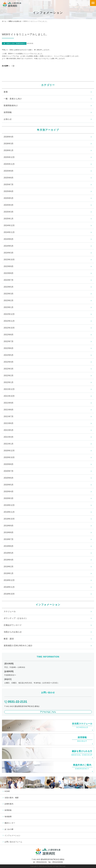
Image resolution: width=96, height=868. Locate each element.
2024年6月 (9, 239)
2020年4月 (9, 492)
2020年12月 (9, 451)
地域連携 (8, 817)
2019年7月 (9, 539)
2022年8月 (9, 335)
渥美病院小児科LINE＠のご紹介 (18, 646)
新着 (6, 92)
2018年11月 (9, 587)
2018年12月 (9, 580)
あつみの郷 (9, 829)
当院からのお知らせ (15, 21)
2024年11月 (9, 232)
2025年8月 (9, 178)
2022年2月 (9, 376)
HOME (7, 791)
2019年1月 (9, 573)
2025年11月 (9, 164)
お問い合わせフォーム (13, 842)
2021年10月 (9, 396)
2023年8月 (9, 273)
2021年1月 (9, 444)
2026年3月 (9, 144)
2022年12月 (9, 314)
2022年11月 (9, 321)
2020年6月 (9, 478)
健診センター (10, 823)
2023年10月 (9, 260)
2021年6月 (9, 423)
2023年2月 (9, 300)
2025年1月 (9, 219)
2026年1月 (9, 150)
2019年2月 (9, 567)
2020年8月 (9, 464)
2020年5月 (9, 485)
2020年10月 (9, 457)
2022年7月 (9, 341)
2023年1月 (9, 307)
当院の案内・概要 (12, 798)
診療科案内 (9, 804)
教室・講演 (9, 639)
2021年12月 (9, 389)
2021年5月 (9, 430)
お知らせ (8, 119)
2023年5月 (9, 287)
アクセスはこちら (48, 712)
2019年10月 (9, 519)
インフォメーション (13, 835)
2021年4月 (9, 437)
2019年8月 (9, 532)
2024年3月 (9, 253)
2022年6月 (9, 348)
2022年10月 (9, 328)
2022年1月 (9, 382)
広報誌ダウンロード (13, 625)
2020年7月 (9, 471)
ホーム (4, 21)
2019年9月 (9, 526)
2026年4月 (9, 137)
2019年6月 (9, 546)
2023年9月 (9, 266)
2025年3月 (9, 212)
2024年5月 (9, 246)
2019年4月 (9, 560)
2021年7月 (9, 416)
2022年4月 (9, 362)
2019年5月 (9, 553)
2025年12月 (9, 157)
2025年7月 (9, 185)
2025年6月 (9, 191)
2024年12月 (9, 225)
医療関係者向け (11, 106)
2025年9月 (9, 171)
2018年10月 (9, 594)
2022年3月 (9, 369)
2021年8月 (9, 410)
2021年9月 (9, 403)
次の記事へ (6, 66)
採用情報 (8, 112)
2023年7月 (9, 280)
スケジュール (10, 611)
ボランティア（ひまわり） (16, 618)
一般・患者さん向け (13, 99)
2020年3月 (9, 498)
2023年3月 (9, 294)
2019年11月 (9, 512)
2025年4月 (9, 205)
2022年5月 (9, 355)
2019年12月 (9, 505)
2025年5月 (9, 198)
